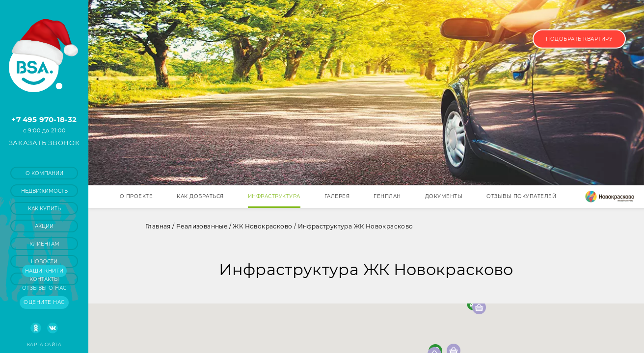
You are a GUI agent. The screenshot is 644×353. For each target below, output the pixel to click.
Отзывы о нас (44, 288)
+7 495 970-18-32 (44, 119)
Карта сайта (44, 344)
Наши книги (44, 271)
